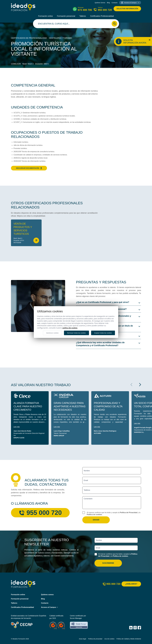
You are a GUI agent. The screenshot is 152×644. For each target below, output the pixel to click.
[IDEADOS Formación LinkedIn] (131, 628)
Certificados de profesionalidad (29, 38)
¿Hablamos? (131, 584)
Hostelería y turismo (60, 38)
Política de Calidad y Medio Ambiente (129, 639)
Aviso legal (82, 639)
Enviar (96, 520)
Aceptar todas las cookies (103, 333)
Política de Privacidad (129, 513)
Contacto (115, 3)
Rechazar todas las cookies (76, 333)
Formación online (45, 16)
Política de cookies (94, 515)
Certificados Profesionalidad (102, 16)
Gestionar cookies (52, 333)
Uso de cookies (109, 639)
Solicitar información (127, 9)
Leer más (17, 427)
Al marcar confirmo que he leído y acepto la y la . (114, 514)
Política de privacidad (95, 639)
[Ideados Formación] (23, 7)
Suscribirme (108, 563)
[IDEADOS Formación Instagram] (135, 628)
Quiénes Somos (100, 3)
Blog (108, 3)
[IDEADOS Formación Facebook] (139, 628)
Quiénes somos (47, 595)
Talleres (83, 16)
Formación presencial (66, 16)
